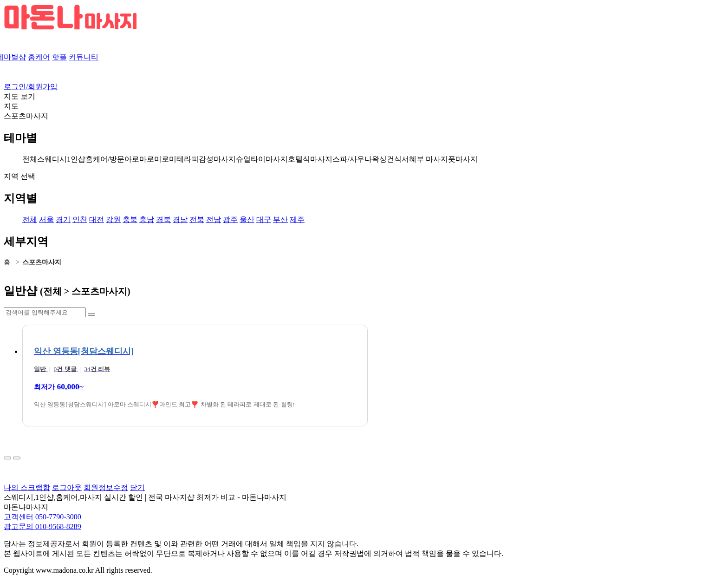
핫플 (59, 57)
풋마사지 (463, 159)
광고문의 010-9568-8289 (42, 526)
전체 (30, 159)
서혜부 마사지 (425, 159)
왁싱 (379, 159)
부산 (280, 219)
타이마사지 (269, 159)
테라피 (188, 159)
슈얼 (243, 159)
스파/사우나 (352, 159)
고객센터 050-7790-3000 (42, 517)
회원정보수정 (106, 487)
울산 (247, 219)
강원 (113, 219)
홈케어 (39, 57)
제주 (297, 219)
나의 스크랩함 (27, 487)
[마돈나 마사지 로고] (70, 28)
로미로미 (162, 159)
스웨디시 (52, 159)
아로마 (136, 159)
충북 (130, 219)
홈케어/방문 (105, 159)
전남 (214, 219)
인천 (80, 219)
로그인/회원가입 (31, 87)
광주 (230, 219)
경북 (163, 219)
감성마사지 (217, 159)
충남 (147, 219)
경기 (63, 219)
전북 (197, 219)
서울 (46, 219)
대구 (264, 219)
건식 (394, 159)
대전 (97, 219)
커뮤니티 (84, 57)
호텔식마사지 (310, 159)
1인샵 (76, 159)
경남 (180, 219)
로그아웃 (67, 487)
